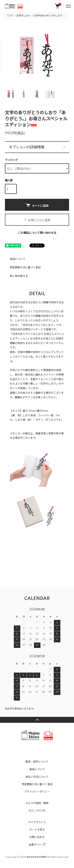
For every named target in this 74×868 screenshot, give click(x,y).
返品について (18, 259)
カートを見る (37, 830)
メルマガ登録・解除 (37, 803)
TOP (10, 16)
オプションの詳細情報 (27, 147)
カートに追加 (37, 205)
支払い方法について (37, 777)
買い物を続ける (19, 276)
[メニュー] (68, 6)
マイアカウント (37, 822)
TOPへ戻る (37, 720)
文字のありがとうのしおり (48, 16)
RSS (31, 811)
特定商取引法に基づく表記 (25, 268)
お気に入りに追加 (37, 220)
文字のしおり (23, 16)
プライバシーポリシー (37, 792)
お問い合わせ (37, 837)
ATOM (41, 811)
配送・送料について (37, 762)
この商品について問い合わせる (37, 233)
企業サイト (35, 845)
